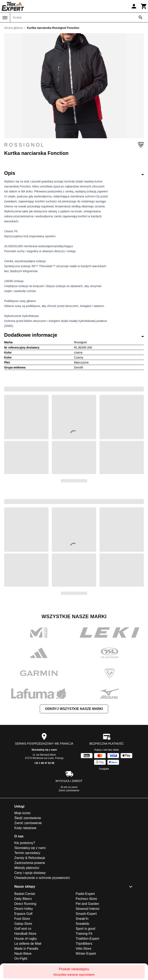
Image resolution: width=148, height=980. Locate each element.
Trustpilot (104, 769)
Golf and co (23, 929)
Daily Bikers (23, 899)
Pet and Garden (87, 904)
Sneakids (82, 924)
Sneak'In (82, 919)
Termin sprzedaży (27, 853)
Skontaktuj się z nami (44, 750)
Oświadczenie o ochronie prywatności (42, 878)
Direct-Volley (24, 909)
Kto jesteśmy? (25, 843)
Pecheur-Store (86, 899)
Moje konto (22, 813)
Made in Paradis (26, 949)
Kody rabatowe (25, 828)
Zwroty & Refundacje (30, 858)
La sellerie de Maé (28, 944)
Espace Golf (23, 914)
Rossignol (74, 145)
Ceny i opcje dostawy (30, 873)
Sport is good (85, 929)
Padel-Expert (85, 894)
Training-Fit (84, 934)
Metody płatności (27, 868)
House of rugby (26, 939)
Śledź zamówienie (28, 818)
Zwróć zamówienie (69, 790)
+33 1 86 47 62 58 (44, 763)
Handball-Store (25, 934)
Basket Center (25, 894)
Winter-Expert (86, 954)
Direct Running (25, 904)
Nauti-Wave (23, 954)
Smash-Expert (86, 914)
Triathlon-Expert (87, 939)
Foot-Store (22, 919)
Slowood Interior (88, 909)
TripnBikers (84, 944)
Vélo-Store (84, 949)
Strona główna (13, 28)
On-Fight (21, 959)
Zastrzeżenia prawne (30, 863)
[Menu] (5, 18)
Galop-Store (23, 924)
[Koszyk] (144, 6)
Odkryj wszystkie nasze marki (74, 709)
